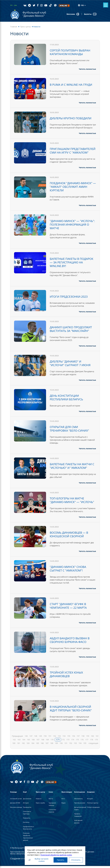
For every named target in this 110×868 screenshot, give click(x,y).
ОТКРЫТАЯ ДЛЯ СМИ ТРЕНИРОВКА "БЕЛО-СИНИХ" (71, 429)
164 (24, 742)
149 (40, 738)
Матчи (51, 801)
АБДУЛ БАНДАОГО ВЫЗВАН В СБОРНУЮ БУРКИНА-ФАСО (71, 643)
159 (88, 738)
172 (63, 742)
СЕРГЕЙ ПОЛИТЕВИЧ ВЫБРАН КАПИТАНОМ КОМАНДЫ (71, 52)
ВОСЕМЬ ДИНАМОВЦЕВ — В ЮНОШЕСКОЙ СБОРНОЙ (70, 538)
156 (73, 738)
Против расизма (80, 805)
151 (50, 738)
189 (56, 745)
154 (64, 738)
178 (92, 742)
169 (47, 742)
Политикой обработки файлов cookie (55, 854)
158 (83, 738)
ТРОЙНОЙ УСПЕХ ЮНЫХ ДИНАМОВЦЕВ (67, 677)
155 (69, 738)
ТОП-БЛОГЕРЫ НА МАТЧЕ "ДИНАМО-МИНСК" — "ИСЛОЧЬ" (68, 502)
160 (92, 738)
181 (19, 745)
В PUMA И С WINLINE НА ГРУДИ (72, 84)
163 (19, 742)
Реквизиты (27, 820)
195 (85, 745)
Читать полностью (87, 69)
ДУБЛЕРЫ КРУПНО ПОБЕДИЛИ (72, 118)
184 (33, 745)
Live (15, 5)
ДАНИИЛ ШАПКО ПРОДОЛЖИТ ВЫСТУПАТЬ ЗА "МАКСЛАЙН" (72, 330)
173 (68, 742)
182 (23, 745)
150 (45, 738)
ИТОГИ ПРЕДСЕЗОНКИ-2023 (70, 298)
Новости (39, 801)
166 (33, 742)
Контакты (26, 824)
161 (97, 738)
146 (26, 738)
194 (80, 745)
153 (59, 738)
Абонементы (79, 801)
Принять (60, 860)
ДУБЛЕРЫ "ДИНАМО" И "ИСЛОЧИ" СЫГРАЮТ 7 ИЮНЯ (71, 364)
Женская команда (16, 809)
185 (37, 745)
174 (73, 742)
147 (31, 738)
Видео (64, 805)
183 (28, 745)
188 (52, 745)
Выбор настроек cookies (37, 860)
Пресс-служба (40, 805)
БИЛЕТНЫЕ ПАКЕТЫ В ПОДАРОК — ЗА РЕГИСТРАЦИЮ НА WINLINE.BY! (72, 264)
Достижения (27, 801)
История (26, 805)
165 (28, 742)
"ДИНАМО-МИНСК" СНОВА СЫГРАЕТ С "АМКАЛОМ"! (69, 572)
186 (42, 745)
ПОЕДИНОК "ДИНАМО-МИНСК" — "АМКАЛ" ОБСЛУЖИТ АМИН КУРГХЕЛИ (72, 189)
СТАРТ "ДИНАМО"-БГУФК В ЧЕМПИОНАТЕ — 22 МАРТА (69, 609)
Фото (63, 801)
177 (87, 742)
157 (78, 738)
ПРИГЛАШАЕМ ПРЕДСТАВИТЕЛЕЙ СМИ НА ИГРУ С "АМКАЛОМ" (69, 152)
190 (61, 745)
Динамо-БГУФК (15, 805)
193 (75, 745)
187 (47, 745)
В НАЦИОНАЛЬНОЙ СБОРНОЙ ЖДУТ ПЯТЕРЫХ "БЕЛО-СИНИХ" (72, 711)
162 (14, 742)
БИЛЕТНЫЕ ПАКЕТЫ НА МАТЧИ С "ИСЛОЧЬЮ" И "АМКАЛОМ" (72, 466)
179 (96, 742)
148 (36, 738)
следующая (93, 745)
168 (43, 742)
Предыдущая (17, 738)
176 (82, 742)
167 (38, 742)
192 (71, 745)
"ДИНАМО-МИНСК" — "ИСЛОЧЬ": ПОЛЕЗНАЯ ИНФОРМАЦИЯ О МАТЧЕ (68, 227)
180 (14, 745)
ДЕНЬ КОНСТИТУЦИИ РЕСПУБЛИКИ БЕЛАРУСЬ (67, 398)
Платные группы (93, 805)
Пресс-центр (25, 27)
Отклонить (76, 860)
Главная (14, 27)
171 (58, 742)
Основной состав (16, 801)
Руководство (27, 809)
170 (52, 742)
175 (77, 742)
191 (66, 745)
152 (55, 738)
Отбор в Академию (93, 809)
